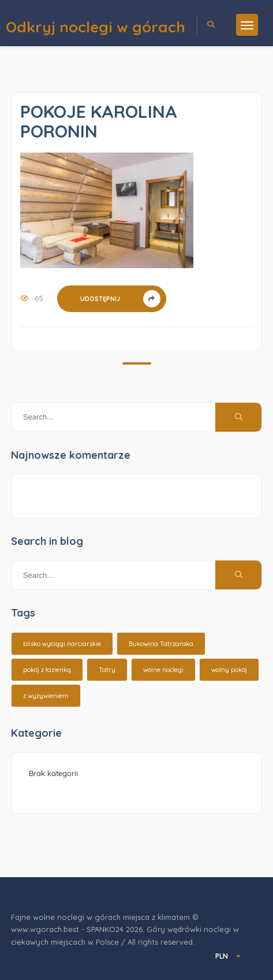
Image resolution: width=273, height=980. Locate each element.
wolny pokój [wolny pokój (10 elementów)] (229, 670)
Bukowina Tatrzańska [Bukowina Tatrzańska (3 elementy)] (161, 644)
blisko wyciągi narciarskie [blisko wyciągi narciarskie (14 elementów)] (62, 644)
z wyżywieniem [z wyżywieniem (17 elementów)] (46, 696)
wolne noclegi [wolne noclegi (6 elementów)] (163, 670)
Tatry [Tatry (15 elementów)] (107, 670)
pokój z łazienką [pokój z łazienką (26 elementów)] (47, 670)
